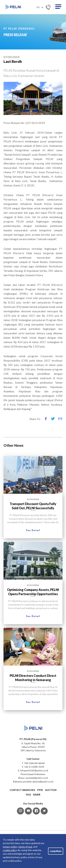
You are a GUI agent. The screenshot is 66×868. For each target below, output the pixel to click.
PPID (40, 790)
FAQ (28, 795)
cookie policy (10, 850)
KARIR (37, 795)
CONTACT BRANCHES (22, 790)
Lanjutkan (56, 851)
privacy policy (10, 847)
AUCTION (51, 790)
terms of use (25, 847)
